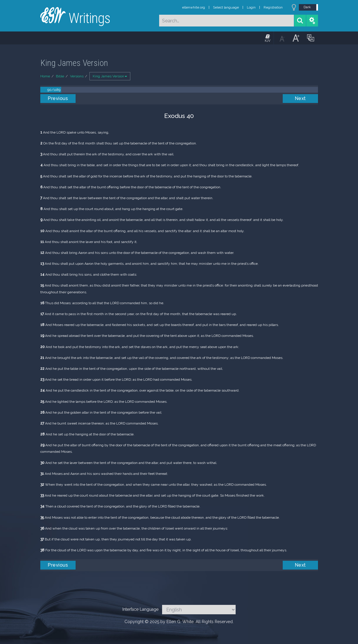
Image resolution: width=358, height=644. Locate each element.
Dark (307, 7)
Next (300, 98)
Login (251, 7)
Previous (58, 98)
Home (45, 76)
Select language (226, 7)
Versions (77, 76)
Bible (60, 76)
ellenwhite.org (194, 7)
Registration (273, 7)
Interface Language (140, 609)
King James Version (110, 76)
